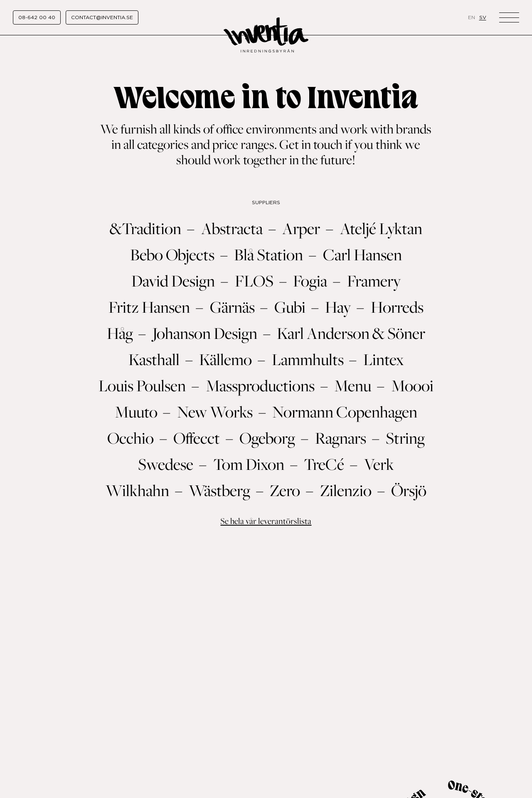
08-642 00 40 (37, 17)
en (472, 17)
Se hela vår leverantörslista (266, 521)
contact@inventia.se (102, 17)
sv (483, 17)
